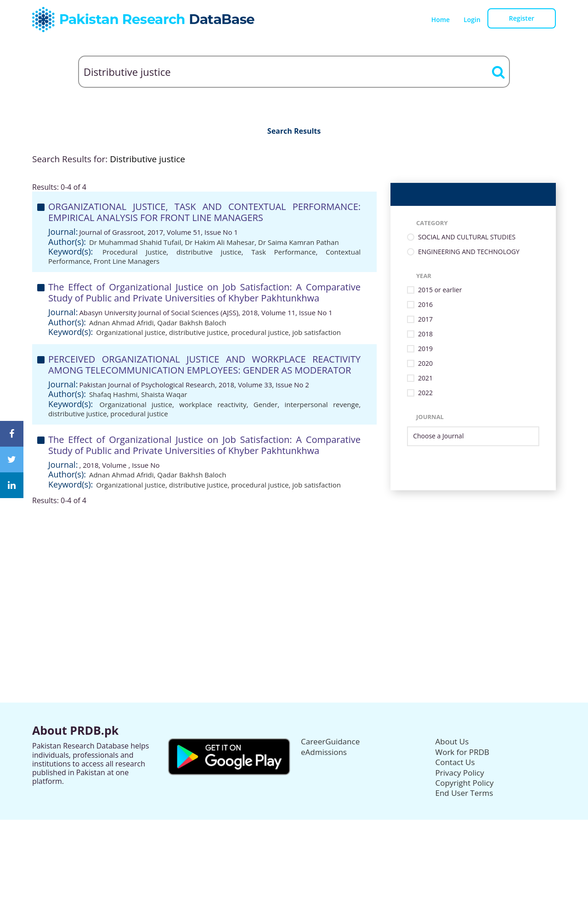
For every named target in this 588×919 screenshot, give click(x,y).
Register (522, 18)
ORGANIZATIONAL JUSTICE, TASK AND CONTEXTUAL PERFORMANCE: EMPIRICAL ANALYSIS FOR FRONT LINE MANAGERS (204, 212)
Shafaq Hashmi (113, 394)
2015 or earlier (440, 290)
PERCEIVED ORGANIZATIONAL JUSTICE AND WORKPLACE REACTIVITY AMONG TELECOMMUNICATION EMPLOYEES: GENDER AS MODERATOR (204, 365)
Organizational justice (131, 332)
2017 (425, 320)
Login (472, 20)
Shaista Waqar (164, 394)
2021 (425, 378)
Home (441, 20)
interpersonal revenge (322, 404)
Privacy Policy (460, 773)
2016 (425, 305)
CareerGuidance (330, 741)
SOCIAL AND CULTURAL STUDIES (467, 237)
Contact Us (455, 762)
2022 (425, 393)
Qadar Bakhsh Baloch (192, 323)
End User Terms (464, 793)
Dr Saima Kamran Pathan (299, 242)
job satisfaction (317, 332)
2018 (425, 334)
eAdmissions (324, 752)
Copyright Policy (465, 783)
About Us (452, 741)
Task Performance (283, 252)
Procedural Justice (134, 252)
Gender (266, 404)
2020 (425, 364)
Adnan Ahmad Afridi (122, 323)
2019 (425, 349)
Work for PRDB (463, 752)
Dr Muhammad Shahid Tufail (135, 242)
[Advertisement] (294, 569)
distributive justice (209, 252)
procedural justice (260, 332)
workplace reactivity (213, 404)
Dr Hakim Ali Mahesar (220, 242)
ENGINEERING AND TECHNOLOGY (469, 252)
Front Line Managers (127, 261)
